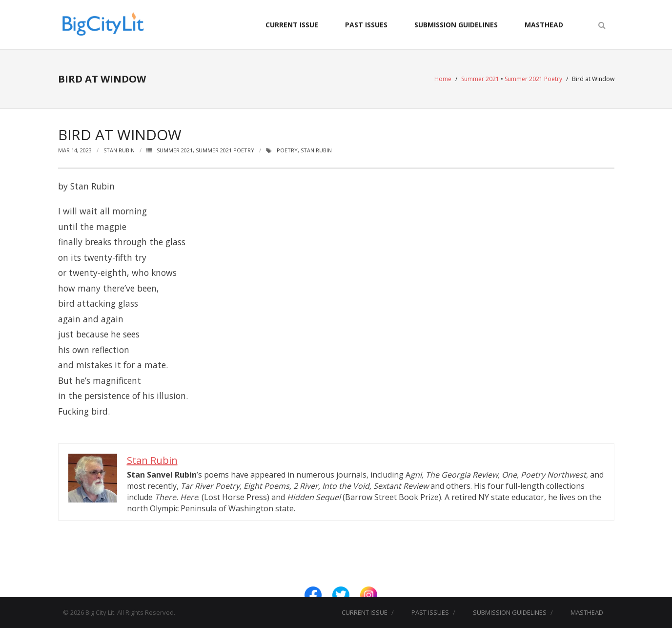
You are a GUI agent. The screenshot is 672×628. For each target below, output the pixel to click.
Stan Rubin (119, 150)
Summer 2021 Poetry (533, 79)
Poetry (287, 150)
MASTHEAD (544, 25)
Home (443, 79)
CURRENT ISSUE (292, 25)
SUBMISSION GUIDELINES (456, 25)
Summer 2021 (480, 79)
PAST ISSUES (366, 25)
